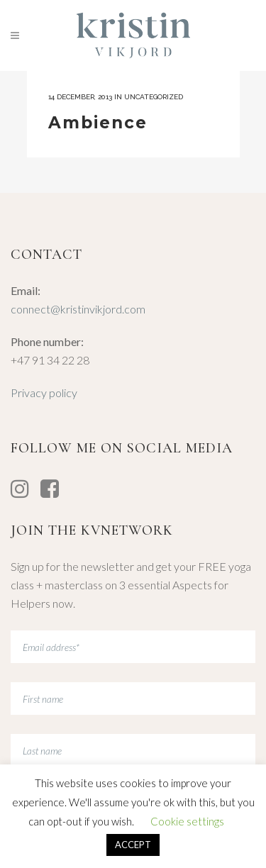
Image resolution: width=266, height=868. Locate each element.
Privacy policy (44, 393)
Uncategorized (154, 97)
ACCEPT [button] (133, 845)
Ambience (98, 123)
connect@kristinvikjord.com (78, 309)
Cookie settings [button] (187, 821)
